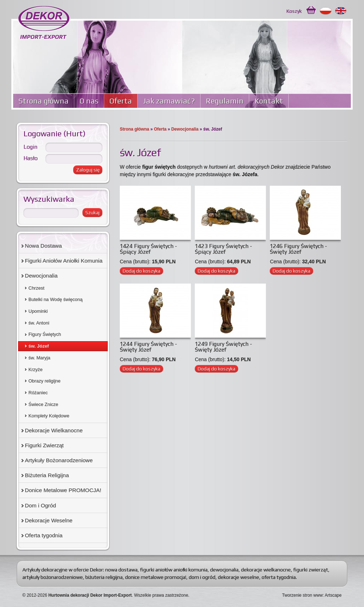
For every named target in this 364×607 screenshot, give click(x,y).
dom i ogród (202, 577)
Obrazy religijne (44, 381)
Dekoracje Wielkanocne (54, 430)
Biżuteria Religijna (47, 475)
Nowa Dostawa (43, 246)
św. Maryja (39, 358)
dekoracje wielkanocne (266, 570)
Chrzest (36, 288)
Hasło (31, 158)
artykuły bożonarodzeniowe (53, 577)
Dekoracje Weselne (49, 520)
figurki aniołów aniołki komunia (174, 570)
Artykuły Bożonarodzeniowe (59, 460)
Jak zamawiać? (169, 101)
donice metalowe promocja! (156, 577)
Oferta (121, 101)
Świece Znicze (43, 404)
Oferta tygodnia (44, 535)
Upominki (38, 311)
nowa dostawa (121, 570)
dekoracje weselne (239, 577)
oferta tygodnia (279, 577)
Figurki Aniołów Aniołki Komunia (64, 261)
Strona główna (44, 101)
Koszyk (294, 11)
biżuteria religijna (104, 577)
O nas (89, 101)
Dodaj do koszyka (141, 271)
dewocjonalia (224, 570)
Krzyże (36, 370)
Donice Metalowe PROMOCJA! (63, 490)
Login (30, 147)
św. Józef (39, 346)
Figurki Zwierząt (44, 445)
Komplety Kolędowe (49, 416)
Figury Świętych (45, 334)
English (341, 11)
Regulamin (225, 101)
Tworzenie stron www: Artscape (312, 595)
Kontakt (269, 101)
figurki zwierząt (311, 570)
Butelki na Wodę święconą (55, 299)
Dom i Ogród (41, 505)
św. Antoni (39, 323)
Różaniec (38, 393)
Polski (326, 11)
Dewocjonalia (185, 129)
